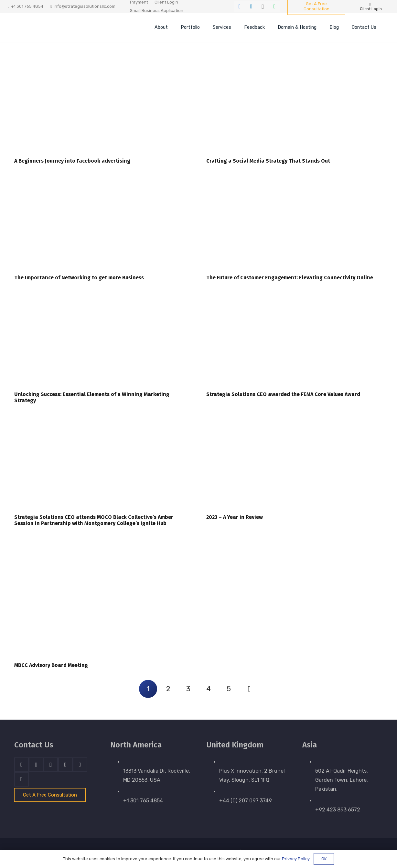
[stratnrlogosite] (58, 27)
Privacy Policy (296, 859)
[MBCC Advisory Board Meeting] (102, 601)
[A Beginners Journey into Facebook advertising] (102, 109)
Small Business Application (157, 11)
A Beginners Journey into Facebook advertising (72, 161)
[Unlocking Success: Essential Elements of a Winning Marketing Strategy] (102, 342)
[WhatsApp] (274, 6)
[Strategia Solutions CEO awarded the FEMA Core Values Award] (295, 342)
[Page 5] (229, 689)
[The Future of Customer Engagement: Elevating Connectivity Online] (295, 226)
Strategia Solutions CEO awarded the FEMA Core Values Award (283, 394)
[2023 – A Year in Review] (295, 465)
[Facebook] (240, 6)
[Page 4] (209, 689)
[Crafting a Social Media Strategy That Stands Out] (295, 109)
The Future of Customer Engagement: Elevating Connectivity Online (290, 278)
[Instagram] (263, 6)
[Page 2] (168, 689)
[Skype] (65, 765)
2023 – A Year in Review (235, 517)
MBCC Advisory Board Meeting (51, 665)
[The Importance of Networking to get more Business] (102, 226)
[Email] (21, 779)
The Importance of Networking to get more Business (79, 278)
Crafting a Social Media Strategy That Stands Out (268, 161)
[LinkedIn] (251, 6)
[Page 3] (188, 689)
